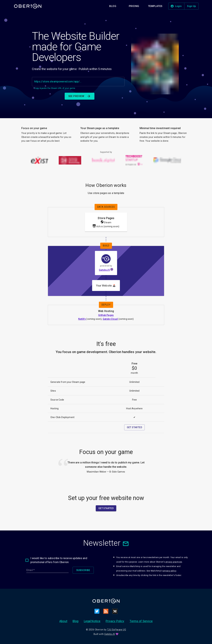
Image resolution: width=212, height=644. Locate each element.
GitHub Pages (106, 315)
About (63, 621)
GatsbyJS (104, 270)
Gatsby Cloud (110, 319)
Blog (76, 621)
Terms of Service (141, 621)
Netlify (82, 319)
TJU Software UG (117, 630)
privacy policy (170, 571)
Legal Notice (92, 621)
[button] (113, 6)
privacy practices (174, 562)
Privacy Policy (115, 621)
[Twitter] (97, 611)
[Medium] (115, 611)
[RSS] (106, 611)
